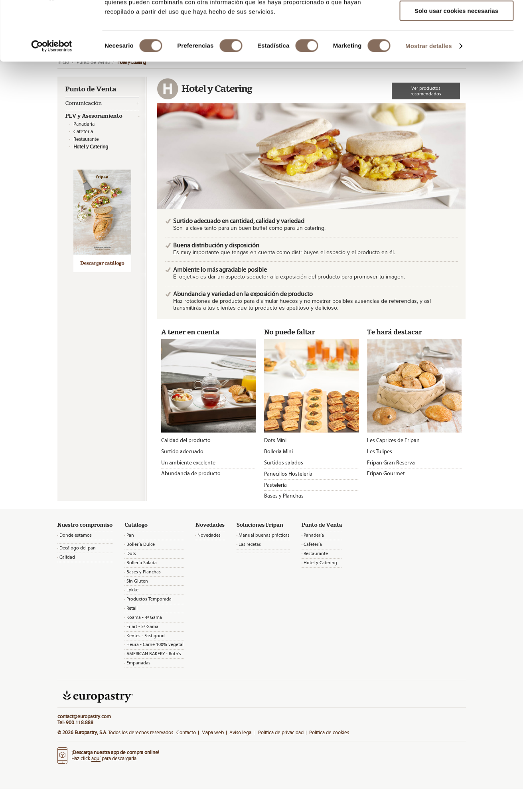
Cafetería (83, 131)
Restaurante (86, 139)
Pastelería (275, 485)
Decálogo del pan (78, 548)
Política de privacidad (281, 732)
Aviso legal (241, 732)
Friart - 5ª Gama (142, 626)
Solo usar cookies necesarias (456, 66)
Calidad (67, 557)
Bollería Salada (142, 563)
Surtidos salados (284, 463)
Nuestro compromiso (85, 525)
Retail (132, 608)
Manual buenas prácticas (264, 535)
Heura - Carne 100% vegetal (155, 644)
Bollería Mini (278, 451)
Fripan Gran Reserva (391, 463)
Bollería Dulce (141, 544)
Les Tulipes (380, 451)
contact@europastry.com (84, 716)
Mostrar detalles (429, 102)
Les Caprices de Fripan (393, 440)
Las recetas (250, 544)
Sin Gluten (137, 581)
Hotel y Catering (320, 563)
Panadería (84, 124)
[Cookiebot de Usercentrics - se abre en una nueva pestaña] (52, 102)
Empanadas (138, 663)
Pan (130, 535)
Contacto (186, 732)
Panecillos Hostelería (288, 474)
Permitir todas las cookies (456, 20)
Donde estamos (76, 535)
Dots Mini (275, 440)
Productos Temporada (149, 599)
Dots (131, 553)
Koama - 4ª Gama (144, 617)
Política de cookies (329, 732)
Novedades (209, 535)
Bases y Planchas (284, 496)
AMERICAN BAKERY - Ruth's (154, 654)
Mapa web (213, 732)
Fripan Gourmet (386, 473)
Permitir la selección (456, 43)
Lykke (132, 590)
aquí (96, 758)
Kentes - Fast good (146, 636)
